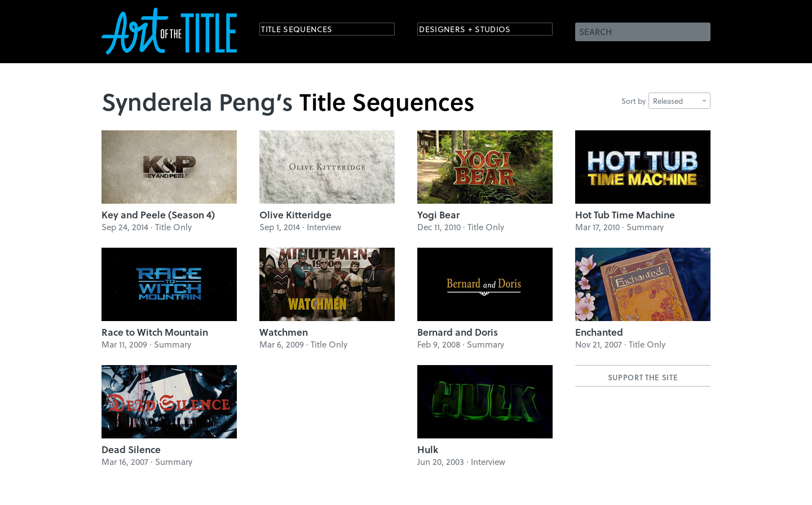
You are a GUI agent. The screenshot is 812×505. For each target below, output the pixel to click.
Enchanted (599, 332)
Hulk (428, 449)
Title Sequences (307, 31)
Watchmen (284, 332)
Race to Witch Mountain (155, 332)
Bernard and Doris (458, 332)
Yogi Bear (438, 215)
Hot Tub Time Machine (625, 215)
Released (680, 101)
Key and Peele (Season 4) (158, 215)
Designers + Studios (477, 31)
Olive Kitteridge (295, 215)
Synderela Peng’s (197, 101)
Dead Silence (131, 449)
